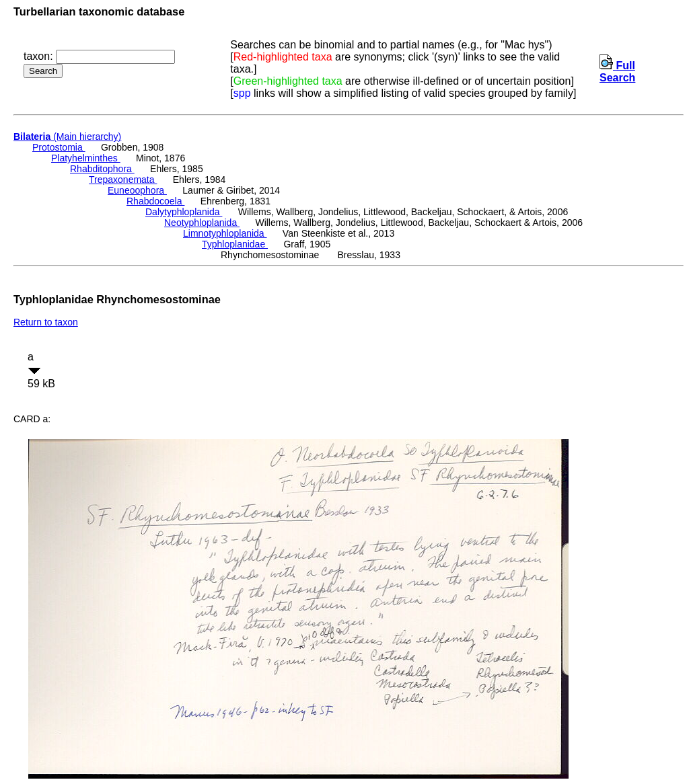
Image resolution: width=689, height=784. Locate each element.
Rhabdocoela (155, 201)
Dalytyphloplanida (184, 212)
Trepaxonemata (123, 180)
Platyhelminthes (86, 158)
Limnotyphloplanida (225, 233)
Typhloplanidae (235, 244)
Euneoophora (137, 190)
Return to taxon (46, 322)
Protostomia (59, 147)
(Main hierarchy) (67, 136)
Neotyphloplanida (202, 223)
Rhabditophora (102, 169)
